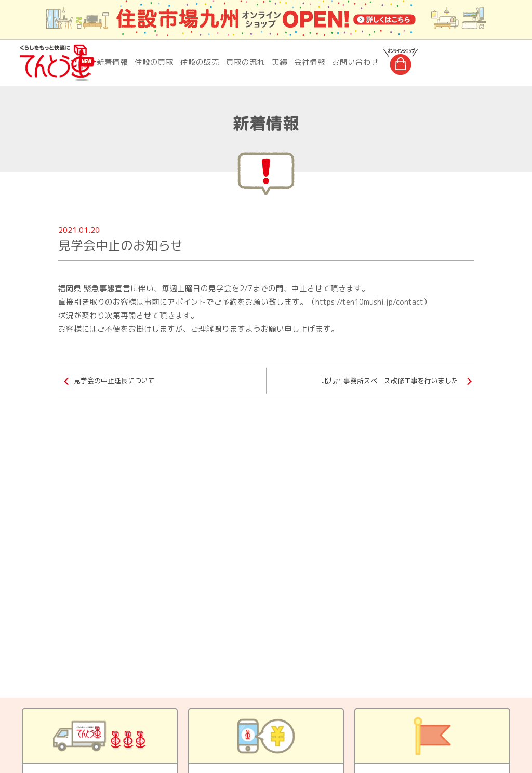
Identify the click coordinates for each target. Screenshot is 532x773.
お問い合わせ (355, 62)
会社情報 (310, 62)
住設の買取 (154, 62)
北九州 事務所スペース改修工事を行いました (390, 381)
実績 (280, 62)
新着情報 (112, 62)
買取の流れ (245, 62)
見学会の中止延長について (114, 381)
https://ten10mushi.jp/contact (369, 302)
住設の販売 (200, 62)
